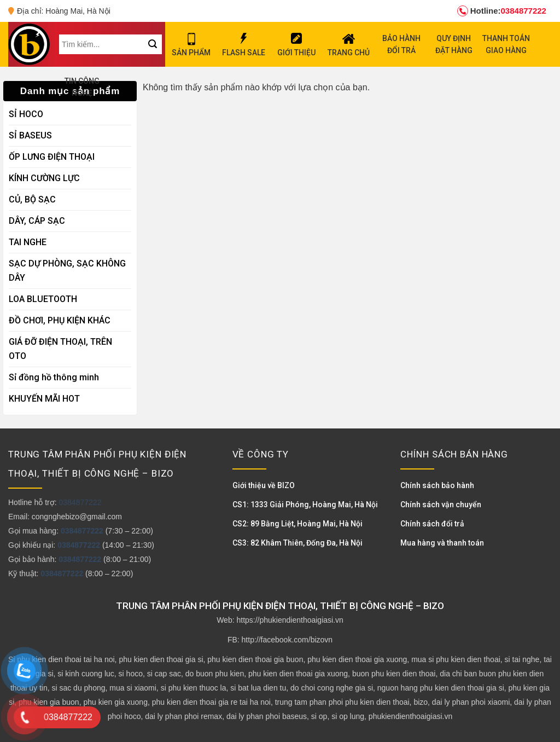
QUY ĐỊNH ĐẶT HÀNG (454, 44)
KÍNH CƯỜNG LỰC (44, 178)
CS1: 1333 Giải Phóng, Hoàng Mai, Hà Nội (305, 505)
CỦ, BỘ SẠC (32, 199)
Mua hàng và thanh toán (442, 543)
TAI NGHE (28, 242)
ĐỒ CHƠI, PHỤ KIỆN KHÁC (60, 320)
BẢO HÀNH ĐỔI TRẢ (401, 44)
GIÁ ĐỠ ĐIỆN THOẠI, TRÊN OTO (60, 349)
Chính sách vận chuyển (441, 505)
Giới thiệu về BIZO (264, 485)
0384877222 (502, 11)
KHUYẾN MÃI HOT (44, 399)
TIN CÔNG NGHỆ (82, 87)
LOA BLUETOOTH (43, 299)
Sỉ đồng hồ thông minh (54, 377)
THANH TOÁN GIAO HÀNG (506, 44)
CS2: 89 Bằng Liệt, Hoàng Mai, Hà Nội (297, 524)
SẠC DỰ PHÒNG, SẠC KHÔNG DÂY (67, 271)
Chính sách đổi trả (432, 524)
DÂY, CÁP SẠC (37, 221)
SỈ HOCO (26, 114)
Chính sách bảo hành (437, 485)
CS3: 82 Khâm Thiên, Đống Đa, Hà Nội (297, 543)
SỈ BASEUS (30, 135)
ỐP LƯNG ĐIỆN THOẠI (52, 157)
